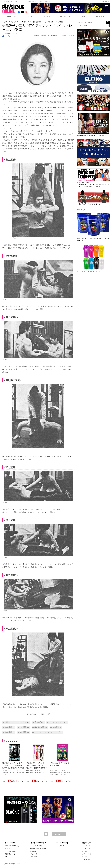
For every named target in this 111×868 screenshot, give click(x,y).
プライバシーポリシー (11, 851)
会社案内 (7, 849)
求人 (6, 857)
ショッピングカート (62, 846)
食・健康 (47, 17)
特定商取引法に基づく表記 (38, 849)
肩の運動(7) (10, 727)
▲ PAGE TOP (59, 834)
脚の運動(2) (24, 732)
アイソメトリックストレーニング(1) (48, 732)
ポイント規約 (34, 854)
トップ (5, 22)
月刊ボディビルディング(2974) (17, 722)
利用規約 (33, 851)
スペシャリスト (65, 17)
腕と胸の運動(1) (41, 727)
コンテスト (83, 17)
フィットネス (29, 17)
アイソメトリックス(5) (58, 722)
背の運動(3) (57, 727)
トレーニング (11, 17)
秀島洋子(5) (39, 722)
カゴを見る (105, 1)
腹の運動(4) (10, 732)
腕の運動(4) (24, 727)
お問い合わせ (34, 857)
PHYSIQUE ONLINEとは (12, 846)
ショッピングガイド (36, 846)
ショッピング (101, 17)
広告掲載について (10, 854)
